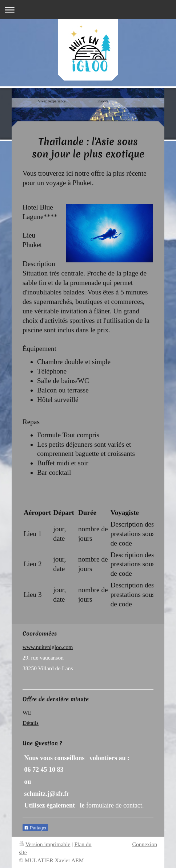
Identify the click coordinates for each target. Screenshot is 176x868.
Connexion (145, 844)
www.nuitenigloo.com (48, 647)
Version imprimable (45, 844)
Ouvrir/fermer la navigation (88, 10)
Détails (31, 723)
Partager (35, 828)
